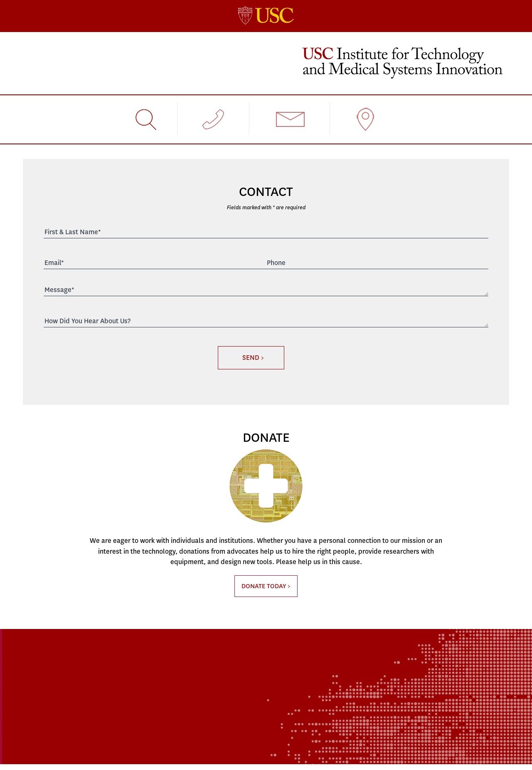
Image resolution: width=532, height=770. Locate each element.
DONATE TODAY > (266, 586)
